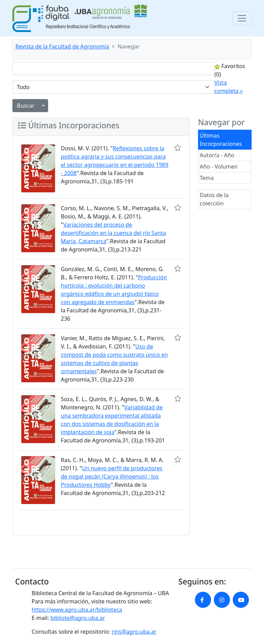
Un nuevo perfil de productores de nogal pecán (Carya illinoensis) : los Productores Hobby (112, 476)
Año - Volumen (219, 167)
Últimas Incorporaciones (221, 140)
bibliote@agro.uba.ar (78, 618)
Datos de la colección (214, 199)
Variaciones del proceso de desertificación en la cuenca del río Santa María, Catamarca (113, 233)
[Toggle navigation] (242, 18)
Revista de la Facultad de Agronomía (62, 46)
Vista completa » (229, 87)
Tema (207, 178)
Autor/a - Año (217, 155)
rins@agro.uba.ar (134, 632)
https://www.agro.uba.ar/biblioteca (77, 610)
